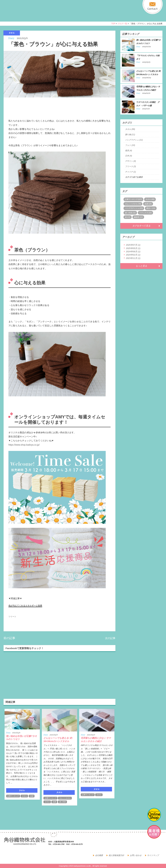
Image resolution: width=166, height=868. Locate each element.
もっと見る (141, 266)
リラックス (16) (145, 213)
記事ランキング (13, 796)
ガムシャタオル (65, 798)
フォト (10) (130, 145)
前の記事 (9, 638)
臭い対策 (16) (130, 213)
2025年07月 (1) (133, 245)
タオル (24, 796)
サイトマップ (153, 855)
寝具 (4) (129, 151)
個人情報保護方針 (116, 855)
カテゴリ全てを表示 (134, 177)
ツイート (12, 617)
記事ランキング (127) (133, 199)
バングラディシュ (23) (134, 208)
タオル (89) (150, 199)
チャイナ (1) (130, 172)
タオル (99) (130, 129)
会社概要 (99, 855)
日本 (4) (129, 156)
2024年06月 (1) (133, 252)
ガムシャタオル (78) (133, 204)
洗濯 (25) (148, 204)
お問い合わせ (136, 855)
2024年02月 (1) (133, 255)
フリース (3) (130, 166)
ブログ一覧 (122, 24)
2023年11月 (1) (133, 258)
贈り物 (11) (130, 135)
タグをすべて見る (141, 226)
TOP (113, 24)
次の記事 (110, 638)
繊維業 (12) (138, 217)
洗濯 (32, 796)
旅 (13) (128, 217)
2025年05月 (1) (133, 248)
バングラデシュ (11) (134, 140)
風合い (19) (151, 208)
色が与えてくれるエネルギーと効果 (25, 606)
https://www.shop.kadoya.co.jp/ (24, 445)
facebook (152, 844)
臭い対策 (62, 802)
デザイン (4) (130, 161)
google (159, 844)
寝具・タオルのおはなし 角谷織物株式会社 (32, 14)
